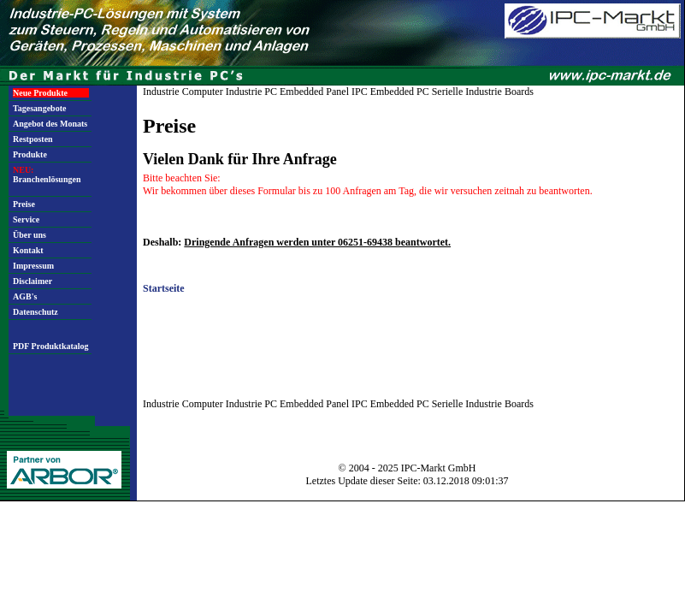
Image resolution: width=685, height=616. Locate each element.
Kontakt (28, 250)
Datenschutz (35, 312)
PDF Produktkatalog (51, 346)
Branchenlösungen (47, 175)
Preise (24, 204)
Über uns (30, 235)
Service (26, 219)
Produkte (30, 154)
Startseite (164, 288)
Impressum (33, 266)
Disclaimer (32, 281)
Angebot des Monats (50, 124)
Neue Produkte (40, 93)
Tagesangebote (39, 108)
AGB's (25, 296)
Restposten (33, 139)
